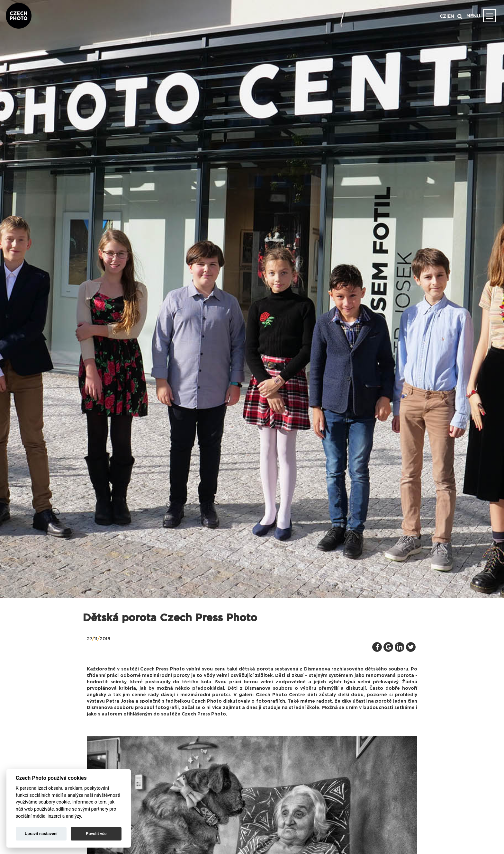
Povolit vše (96, 834)
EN (451, 16)
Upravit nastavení (41, 834)
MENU (473, 16)
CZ (443, 16)
